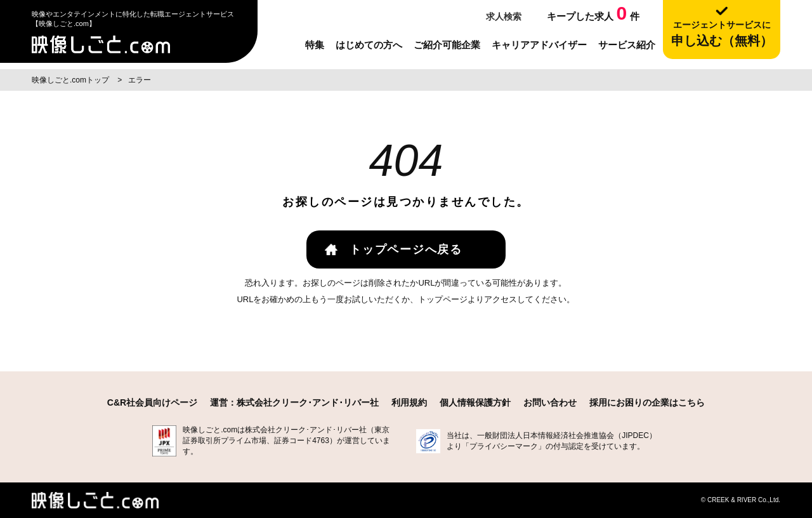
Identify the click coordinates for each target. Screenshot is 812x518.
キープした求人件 (593, 13)
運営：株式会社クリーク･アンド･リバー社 (294, 402)
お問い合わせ (550, 402)
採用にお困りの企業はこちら (647, 402)
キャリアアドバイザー (539, 45)
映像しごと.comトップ (71, 80)
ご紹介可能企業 (447, 45)
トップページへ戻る (406, 249)
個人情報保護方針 (475, 402)
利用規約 (409, 402)
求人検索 (502, 16)
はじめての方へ (369, 45)
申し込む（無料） (722, 33)
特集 (315, 45)
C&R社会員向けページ (152, 402)
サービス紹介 (627, 45)
